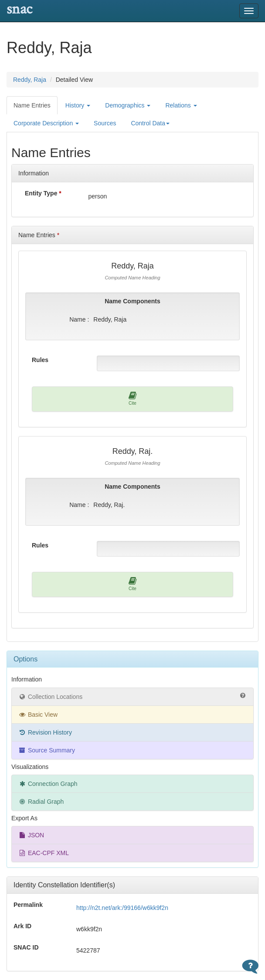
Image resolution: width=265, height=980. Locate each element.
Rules (40, 360)
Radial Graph (41, 802)
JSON (31, 835)
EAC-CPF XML (44, 853)
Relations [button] (181, 105)
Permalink (28, 905)
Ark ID (22, 926)
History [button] (78, 105)
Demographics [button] (128, 105)
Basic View (38, 715)
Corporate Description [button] (46, 123)
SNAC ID (26, 947)
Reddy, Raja (30, 80)
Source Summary (47, 750)
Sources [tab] (105, 123)
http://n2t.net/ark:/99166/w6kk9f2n (122, 908)
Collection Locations (132, 696)
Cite (133, 398)
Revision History (45, 732)
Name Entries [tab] (32, 105)
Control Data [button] (150, 123)
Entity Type (43, 193)
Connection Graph (48, 784)
